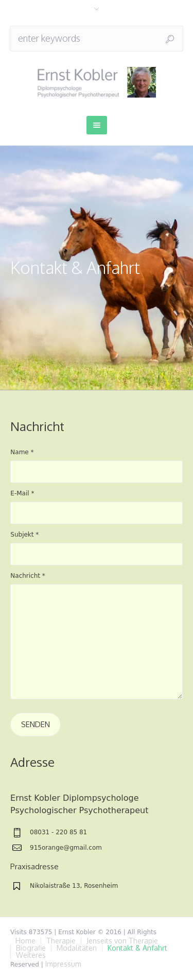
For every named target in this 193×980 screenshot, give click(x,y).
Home (25, 941)
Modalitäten (77, 948)
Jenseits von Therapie (122, 941)
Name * (22, 452)
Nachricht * (28, 576)
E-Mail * (22, 493)
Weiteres (31, 955)
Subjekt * (24, 535)
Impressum (63, 964)
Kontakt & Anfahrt (137, 948)
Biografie (31, 948)
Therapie (61, 941)
